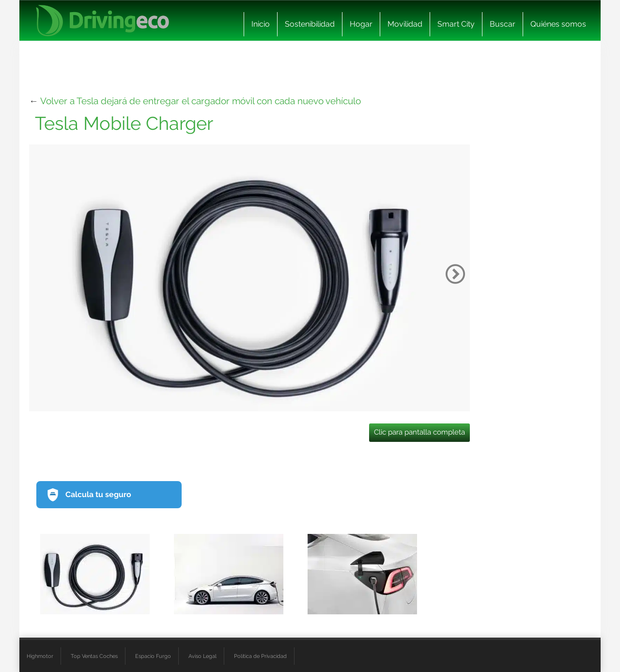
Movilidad (405, 24)
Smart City (456, 24)
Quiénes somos (558, 24)
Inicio (261, 24)
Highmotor (40, 656)
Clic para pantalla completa (419, 432)
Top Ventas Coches (94, 656)
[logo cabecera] (102, 21)
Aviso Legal (202, 656)
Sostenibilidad (310, 24)
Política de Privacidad (260, 656)
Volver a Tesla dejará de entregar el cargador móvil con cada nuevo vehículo (201, 101)
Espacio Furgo (153, 656)
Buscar (503, 24)
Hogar (361, 24)
